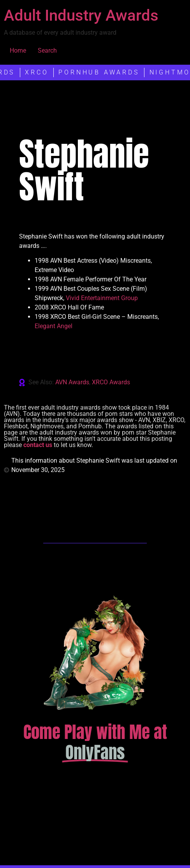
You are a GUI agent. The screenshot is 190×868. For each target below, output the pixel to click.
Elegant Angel (54, 326)
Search (47, 50)
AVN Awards (72, 382)
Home (18, 50)
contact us (38, 445)
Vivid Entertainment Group (102, 298)
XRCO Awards (111, 382)
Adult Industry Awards (81, 15)
